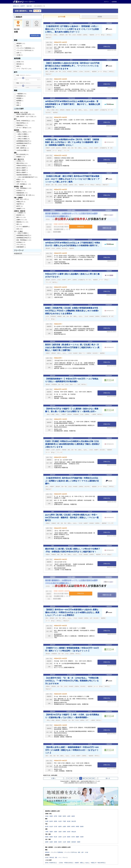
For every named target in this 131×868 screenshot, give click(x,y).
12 (90, 778)
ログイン (106, 2)
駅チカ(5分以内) (22, 154)
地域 (18, 24)
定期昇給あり (22, 125)
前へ (53, 778)
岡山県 (55, 837)
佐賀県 (51, 842)
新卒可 (19, 206)
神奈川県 (74, 821)
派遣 (19, 66)
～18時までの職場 (23, 139)
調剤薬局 (21, 43)
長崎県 (55, 842)
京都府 (55, 832)
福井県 (60, 827)
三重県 (47, 832)
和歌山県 (74, 832)
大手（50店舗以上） (24, 184)
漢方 (19, 224)
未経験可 (21, 209)
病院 (19, 46)
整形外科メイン (22, 222)
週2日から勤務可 (22, 170)
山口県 (64, 837)
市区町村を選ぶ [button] (35, 35)
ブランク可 (21, 245)
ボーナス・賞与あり (24, 128)
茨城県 (47, 821)
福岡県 (47, 842)
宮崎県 (69, 842)
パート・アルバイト (24, 69)
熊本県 (60, 842)
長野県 (69, 827)
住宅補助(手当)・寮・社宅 (25, 195)
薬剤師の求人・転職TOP (19, 6)
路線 (27, 24)
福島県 (73, 816)
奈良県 (69, 832)
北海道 (47, 816)
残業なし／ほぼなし (24, 132)
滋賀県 (51, 832)
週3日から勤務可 (22, 172)
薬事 (19, 105)
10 (84, 778)
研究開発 (20, 98)
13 (93, 778)
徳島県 (69, 837)
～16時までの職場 (22, 134)
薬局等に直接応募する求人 (25, 114)
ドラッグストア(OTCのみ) (25, 50)
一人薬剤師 (21, 213)
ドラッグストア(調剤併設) (25, 48)
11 (87, 778)
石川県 (55, 827)
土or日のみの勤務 (22, 150)
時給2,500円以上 (22, 123)
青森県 (51, 816)
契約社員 (20, 64)
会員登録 (114, 2)
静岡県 (77, 827)
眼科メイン (21, 217)
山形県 (69, 816)
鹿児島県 (74, 842)
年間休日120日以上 (24, 166)
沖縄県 (79, 842)
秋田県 (64, 816)
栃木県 (51, 821)
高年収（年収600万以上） (25, 121)
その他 (19, 55)
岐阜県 (73, 827)
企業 (19, 53)
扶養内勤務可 (21, 247)
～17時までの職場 (23, 136)
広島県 (60, 837)
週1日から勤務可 (22, 168)
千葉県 (64, 821)
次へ (108, 778)
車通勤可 (21, 157)
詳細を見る (107, 46)
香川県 (73, 837)
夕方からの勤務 (22, 146)
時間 (37, 24)
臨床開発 (20, 101)
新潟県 (47, 827)
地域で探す (29, 6)
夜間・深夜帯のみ (23, 148)
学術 (19, 103)
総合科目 (20, 215)
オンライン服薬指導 (23, 227)
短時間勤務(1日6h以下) (24, 143)
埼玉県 (60, 821)
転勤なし (20, 179)
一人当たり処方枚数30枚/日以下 (27, 177)
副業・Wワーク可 (22, 199)
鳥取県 (47, 837)
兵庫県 (64, 832)
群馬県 (55, 821)
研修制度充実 (22, 193)
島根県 (51, 837)
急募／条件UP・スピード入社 (26, 116)
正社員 (20, 62)
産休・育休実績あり (24, 188)
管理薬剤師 (21, 96)
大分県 (64, 842)
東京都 (69, 821)
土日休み (20, 161)
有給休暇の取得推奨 (24, 175)
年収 (24, 75)
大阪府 (60, 832)
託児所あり (21, 190)
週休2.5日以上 (22, 163)
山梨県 (64, 827)
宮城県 (60, 816)
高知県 (82, 837)
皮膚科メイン (22, 220)
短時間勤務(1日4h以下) (24, 141)
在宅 (19, 229)
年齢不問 (20, 204)
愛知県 (82, 827)
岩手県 (55, 816)
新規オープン (21, 182)
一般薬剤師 (21, 94)
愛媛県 (77, 837)
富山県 (51, 827)
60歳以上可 (21, 202)
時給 (24, 83)
